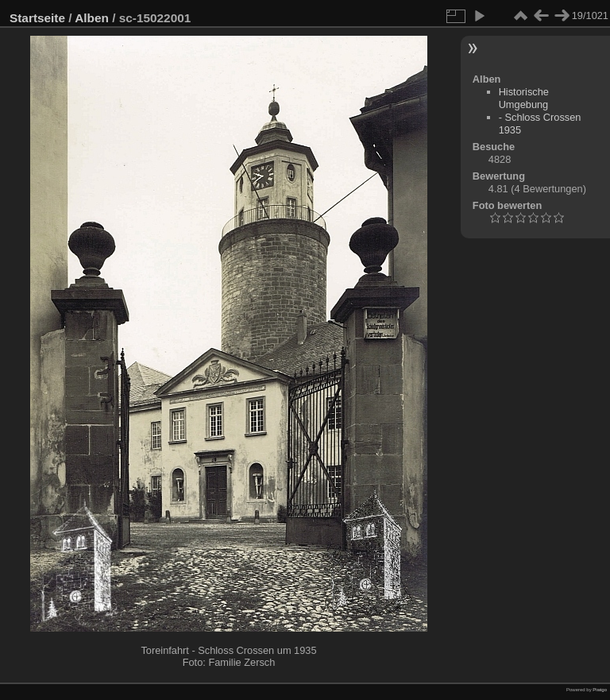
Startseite (37, 18)
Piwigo (600, 690)
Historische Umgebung (524, 98)
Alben (92, 18)
